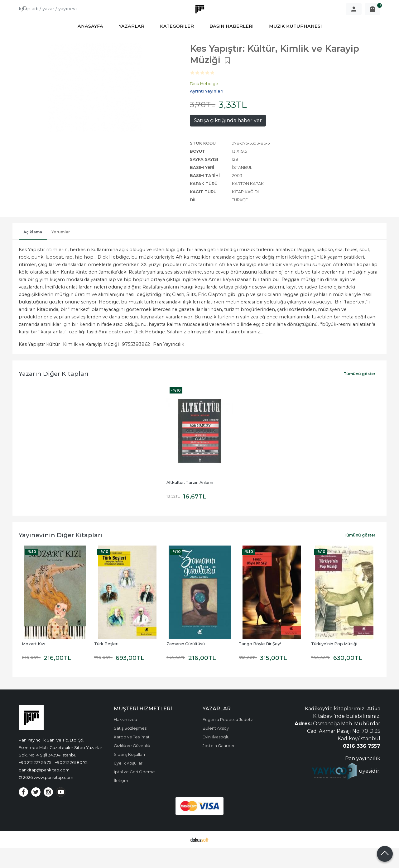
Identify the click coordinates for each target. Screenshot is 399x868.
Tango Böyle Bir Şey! (260, 664)
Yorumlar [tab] (61, 252)
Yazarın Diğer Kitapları (54, 394)
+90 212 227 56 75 (35, 783)
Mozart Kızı (34, 664)
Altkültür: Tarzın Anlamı (190, 503)
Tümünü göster (359, 394)
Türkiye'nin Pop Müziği (334, 664)
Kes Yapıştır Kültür (39, 365)
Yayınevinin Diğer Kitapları (60, 555)
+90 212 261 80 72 (71, 783)
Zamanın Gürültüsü (186, 664)
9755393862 (136, 365)
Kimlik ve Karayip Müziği (91, 365)
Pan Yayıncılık (169, 365)
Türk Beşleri (106, 664)
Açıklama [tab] (33, 252)
